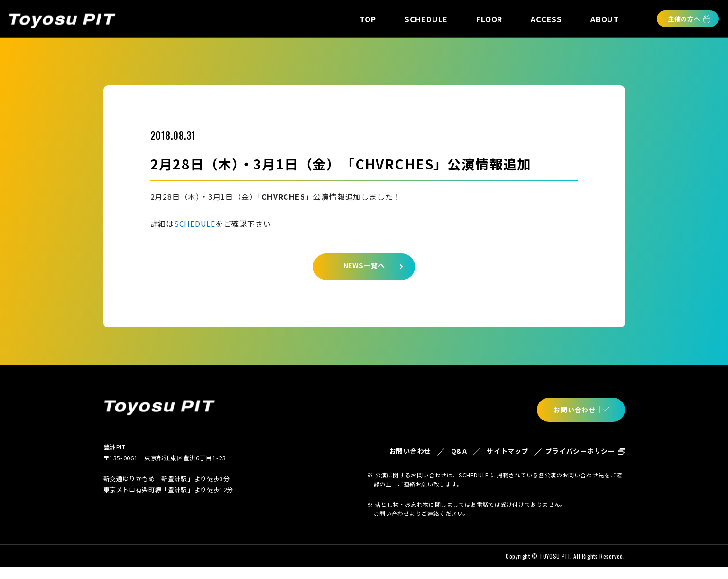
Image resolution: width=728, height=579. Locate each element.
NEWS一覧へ (364, 268)
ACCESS (546, 19)
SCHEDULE (426, 19)
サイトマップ (495, 458)
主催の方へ (684, 19)
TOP (368, 19)
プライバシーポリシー (577, 458)
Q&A (443, 452)
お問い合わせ (571, 410)
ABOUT (605, 19)
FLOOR (489, 19)
